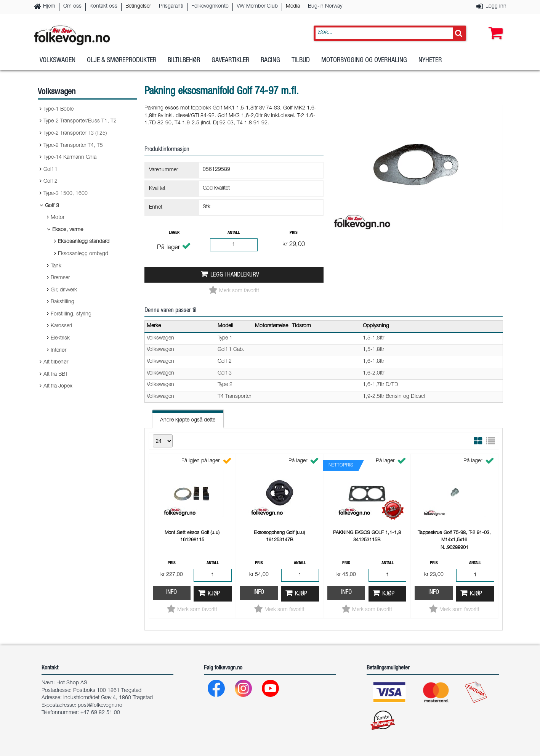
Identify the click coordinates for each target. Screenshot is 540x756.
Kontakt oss (103, 6)
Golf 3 (52, 206)
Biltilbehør (184, 61)
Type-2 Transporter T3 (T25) (75, 134)
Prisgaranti (171, 6)
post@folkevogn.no (100, 706)
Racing (270, 61)
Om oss (72, 6)
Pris (294, 233)
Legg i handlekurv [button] (235, 275)
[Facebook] (217, 690)
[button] (494, 26)
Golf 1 (50, 170)
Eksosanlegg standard (84, 242)
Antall (234, 233)
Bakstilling (62, 302)
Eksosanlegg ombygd (83, 254)
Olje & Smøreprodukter (122, 61)
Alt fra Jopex (58, 386)
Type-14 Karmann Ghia (70, 158)
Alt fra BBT (56, 375)
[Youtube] (271, 690)
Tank (56, 266)
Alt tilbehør (56, 362)
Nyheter (430, 61)
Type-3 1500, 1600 (66, 194)
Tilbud (301, 61)
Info (171, 593)
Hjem (49, 6)
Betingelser (138, 6)
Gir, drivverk (64, 290)
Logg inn (496, 6)
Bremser (60, 278)
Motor (58, 218)
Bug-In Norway (325, 6)
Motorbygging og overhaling (364, 61)
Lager (174, 233)
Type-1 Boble (58, 109)
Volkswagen (58, 61)
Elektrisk (60, 338)
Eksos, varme (68, 230)
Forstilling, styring (71, 314)
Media (293, 6)
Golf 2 (50, 182)
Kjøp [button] (214, 594)
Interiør (58, 351)
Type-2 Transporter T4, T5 (73, 146)
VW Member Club (257, 6)
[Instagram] (244, 690)
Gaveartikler (230, 61)
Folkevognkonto (210, 6)
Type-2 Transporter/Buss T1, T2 (80, 121)
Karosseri (61, 326)
